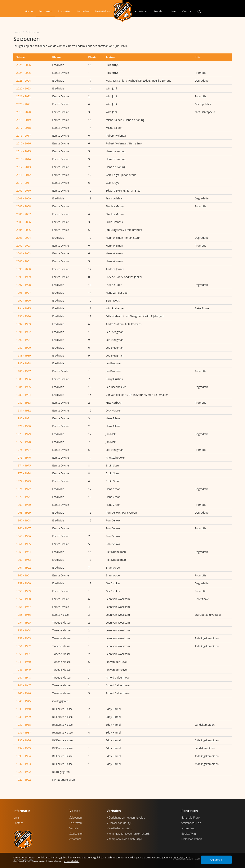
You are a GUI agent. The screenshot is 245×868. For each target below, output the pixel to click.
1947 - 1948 (24, 677)
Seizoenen (45, 11)
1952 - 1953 (24, 638)
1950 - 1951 (24, 654)
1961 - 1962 (24, 568)
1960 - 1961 (24, 575)
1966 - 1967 (24, 528)
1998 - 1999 (24, 277)
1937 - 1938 (24, 725)
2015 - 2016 (24, 143)
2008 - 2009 (24, 198)
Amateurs (141, 11)
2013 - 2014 (24, 159)
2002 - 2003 (24, 245)
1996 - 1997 (24, 293)
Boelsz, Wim (189, 834)
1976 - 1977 (24, 450)
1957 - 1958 (24, 599)
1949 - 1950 (24, 662)
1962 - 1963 (24, 560)
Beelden (159, 11)
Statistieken (102, 11)
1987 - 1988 (24, 363)
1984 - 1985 (24, 387)
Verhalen (83, 11)
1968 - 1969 (24, 513)
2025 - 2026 (24, 65)
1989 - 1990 (24, 348)
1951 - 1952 (24, 646)
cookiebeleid (72, 861)
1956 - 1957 (24, 607)
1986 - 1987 (24, 371)
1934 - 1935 (24, 748)
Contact (188, 11)
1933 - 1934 (24, 756)
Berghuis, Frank (191, 818)
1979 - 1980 (24, 426)
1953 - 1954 (24, 630)
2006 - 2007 (24, 214)
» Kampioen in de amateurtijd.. (125, 839)
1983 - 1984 (24, 395)
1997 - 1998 (24, 285)
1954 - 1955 (24, 623)
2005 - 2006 (24, 222)
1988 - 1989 (24, 355)
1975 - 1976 (24, 458)
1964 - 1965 (24, 544)
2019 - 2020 (24, 112)
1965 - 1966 (24, 536)
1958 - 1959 (24, 591)
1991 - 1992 (24, 332)
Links (173, 11)
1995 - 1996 (24, 300)
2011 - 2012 (24, 175)
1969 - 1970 (24, 505)
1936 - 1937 (24, 732)
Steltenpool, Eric (191, 823)
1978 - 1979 (24, 434)
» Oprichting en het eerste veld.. (126, 818)
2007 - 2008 (24, 206)
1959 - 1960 (24, 583)
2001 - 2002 (24, 253)
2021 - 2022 (24, 96)
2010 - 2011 (24, 183)
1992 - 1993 (24, 324)
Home (29, 11)
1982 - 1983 (24, 403)
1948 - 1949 (24, 670)
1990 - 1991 (24, 340)
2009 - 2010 (24, 191)
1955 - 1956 (24, 615)
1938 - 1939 (24, 717)
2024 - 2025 (24, 73)
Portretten (65, 11)
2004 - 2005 (24, 230)
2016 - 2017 (24, 136)
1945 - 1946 (24, 693)
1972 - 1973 (24, 481)
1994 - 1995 (24, 308)
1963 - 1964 (24, 552)
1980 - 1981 (24, 418)
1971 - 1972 (24, 489)
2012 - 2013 (24, 167)
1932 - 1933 (24, 764)
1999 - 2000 (24, 269)
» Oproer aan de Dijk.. (120, 823)
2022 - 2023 (24, 88)
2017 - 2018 (24, 128)
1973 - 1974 (24, 473)
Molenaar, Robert (192, 839)
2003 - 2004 (24, 238)
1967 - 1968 (24, 520)
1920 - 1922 (24, 780)
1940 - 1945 (24, 701)
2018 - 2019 (24, 120)
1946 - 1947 (24, 685)
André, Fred (188, 828)
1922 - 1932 (24, 772)
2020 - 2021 (24, 104)
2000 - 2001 (24, 261)
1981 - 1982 (24, 410)
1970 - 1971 (24, 497)
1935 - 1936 (24, 740)
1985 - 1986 (24, 379)
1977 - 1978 (24, 442)
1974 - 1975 (24, 465)
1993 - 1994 (24, 316)
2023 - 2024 (24, 81)
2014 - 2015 (24, 151)
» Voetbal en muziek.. (119, 828)
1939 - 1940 (24, 709)
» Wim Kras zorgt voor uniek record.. (128, 834)
